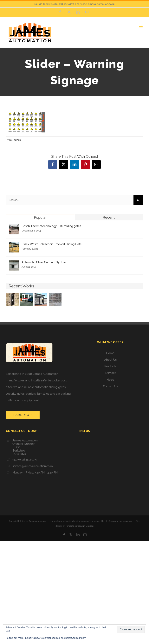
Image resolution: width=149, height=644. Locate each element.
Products (110, 366)
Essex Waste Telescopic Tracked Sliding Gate (52, 244)
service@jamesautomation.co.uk (96, 4)
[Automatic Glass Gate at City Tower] (14, 264)
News (110, 380)
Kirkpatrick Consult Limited (80, 526)
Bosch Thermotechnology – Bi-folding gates (51, 226)
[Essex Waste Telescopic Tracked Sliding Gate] (14, 246)
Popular (40, 217)
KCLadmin (15, 140)
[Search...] (70, 200)
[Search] (138, 200)
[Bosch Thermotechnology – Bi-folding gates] (14, 228)
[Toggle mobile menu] (141, 28)
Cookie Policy (78, 638)
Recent (109, 217)
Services (110, 373)
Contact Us (110, 386)
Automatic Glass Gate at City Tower (45, 262)
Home (110, 353)
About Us (110, 360)
